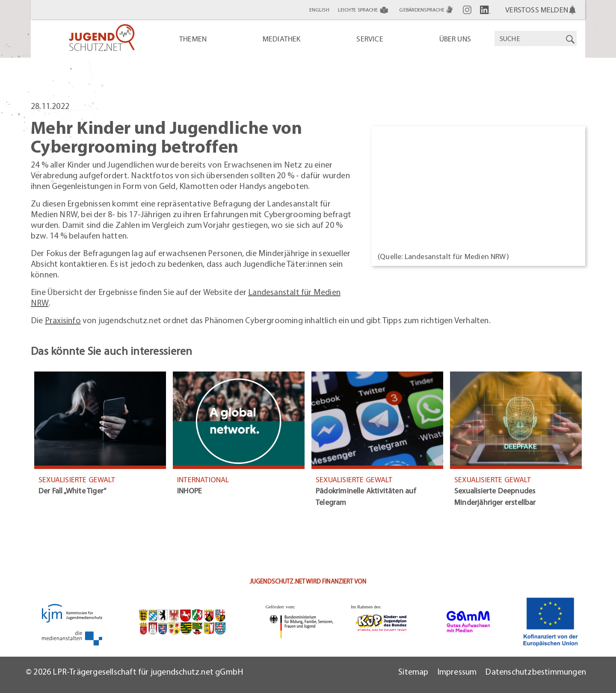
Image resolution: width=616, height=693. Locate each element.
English (319, 10)
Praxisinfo (63, 320)
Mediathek (282, 39)
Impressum (457, 671)
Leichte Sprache (364, 10)
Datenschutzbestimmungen (536, 671)
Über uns (455, 39)
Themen (193, 39)
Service (370, 39)
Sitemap (413, 671)
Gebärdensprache (427, 10)
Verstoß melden (537, 10)
